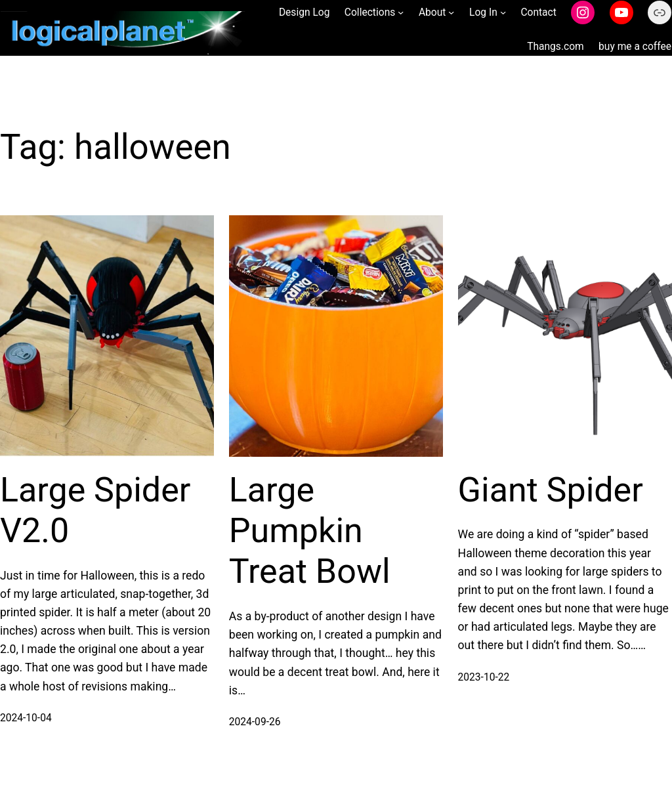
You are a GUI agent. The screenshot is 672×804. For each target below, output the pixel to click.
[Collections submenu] (401, 12)
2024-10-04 (26, 718)
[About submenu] (451, 12)
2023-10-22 (484, 677)
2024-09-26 (255, 722)
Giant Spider (551, 490)
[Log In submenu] (503, 12)
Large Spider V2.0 (95, 510)
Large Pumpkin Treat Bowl (310, 531)
